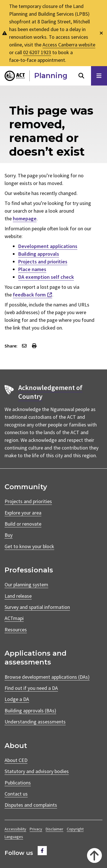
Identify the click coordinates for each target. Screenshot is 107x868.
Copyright (75, 829)
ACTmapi (14, 618)
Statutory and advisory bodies (37, 771)
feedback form (29, 295)
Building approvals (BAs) (30, 711)
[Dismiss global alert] (101, 33)
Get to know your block (29, 546)
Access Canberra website (69, 45)
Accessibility (15, 829)
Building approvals (39, 254)
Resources (16, 630)
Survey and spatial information (37, 607)
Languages (14, 837)
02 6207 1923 (37, 52)
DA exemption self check (46, 277)
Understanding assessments (35, 722)
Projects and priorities (43, 262)
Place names (32, 269)
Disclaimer (54, 829)
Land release (18, 596)
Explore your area (23, 513)
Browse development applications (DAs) (47, 677)
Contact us (16, 794)
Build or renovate (23, 524)
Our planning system (26, 585)
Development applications (48, 246)
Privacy (36, 829)
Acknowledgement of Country (50, 392)
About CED (16, 760)
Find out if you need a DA (31, 688)
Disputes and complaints (31, 805)
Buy (9, 535)
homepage (25, 218)
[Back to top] (94, 855)
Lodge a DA (17, 699)
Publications (18, 783)
